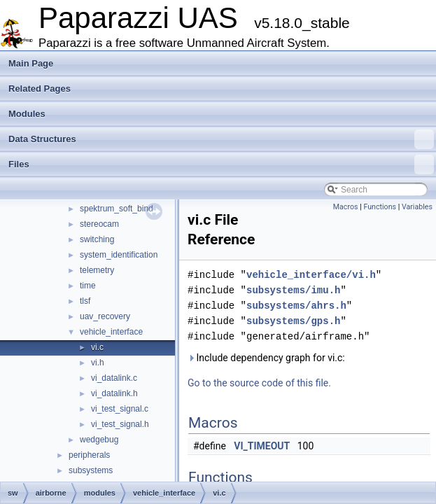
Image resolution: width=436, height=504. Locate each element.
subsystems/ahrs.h (296, 306)
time (88, 286)
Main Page (31, 63)
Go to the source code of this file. (259, 383)
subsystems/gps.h (293, 321)
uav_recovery (105, 316)
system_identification (119, 255)
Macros (346, 207)
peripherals (89, 455)
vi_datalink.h (114, 393)
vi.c (97, 347)
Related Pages (40, 89)
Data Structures (221, 139)
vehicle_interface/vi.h (311, 275)
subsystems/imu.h (293, 290)
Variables (417, 207)
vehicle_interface (111, 332)
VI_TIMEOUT (262, 446)
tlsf (85, 301)
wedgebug (99, 440)
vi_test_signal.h (120, 424)
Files (221, 164)
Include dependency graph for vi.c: (266, 358)
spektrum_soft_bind (117, 209)
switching (97, 239)
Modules (27, 114)
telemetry (97, 270)
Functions (380, 207)
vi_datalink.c (114, 378)
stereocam (99, 224)
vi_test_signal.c (120, 409)
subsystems (91, 470)
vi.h (98, 363)
